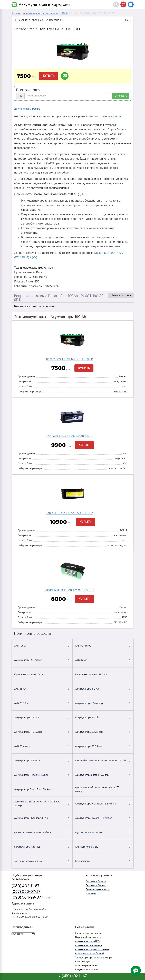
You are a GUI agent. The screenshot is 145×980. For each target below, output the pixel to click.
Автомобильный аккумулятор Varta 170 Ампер (97, 789)
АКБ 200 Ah (21, 703)
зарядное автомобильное (29, 861)
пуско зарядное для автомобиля (32, 833)
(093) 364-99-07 (26, 897)
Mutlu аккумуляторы (86, 966)
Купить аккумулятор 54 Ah (29, 675)
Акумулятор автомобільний (90, 953)
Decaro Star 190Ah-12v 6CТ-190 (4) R (69, 359)
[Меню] (131, 4)
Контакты (91, 893)
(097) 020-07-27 (26, 892)
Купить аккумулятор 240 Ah (91, 675)
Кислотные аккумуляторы (89, 933)
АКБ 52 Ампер (83, 646)
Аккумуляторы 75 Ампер (89, 703)
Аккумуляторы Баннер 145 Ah (31, 818)
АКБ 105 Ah (21, 646)
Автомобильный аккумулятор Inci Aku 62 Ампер (37, 804)
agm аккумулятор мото (88, 833)
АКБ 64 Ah (81, 660)
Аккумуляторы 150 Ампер (90, 746)
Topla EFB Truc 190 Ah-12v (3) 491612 (69, 513)
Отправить (121, 96)
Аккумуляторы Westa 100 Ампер (94, 818)
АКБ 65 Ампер (22, 746)
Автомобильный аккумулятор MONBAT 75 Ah (100, 761)
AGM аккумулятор (85, 962)
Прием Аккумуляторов (98, 889)
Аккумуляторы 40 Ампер (28, 732)
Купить (49, 76)
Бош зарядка (82, 861)
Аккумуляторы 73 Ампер (89, 732)
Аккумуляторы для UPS (87, 941)
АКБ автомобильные (87, 847)
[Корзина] (123, 4)
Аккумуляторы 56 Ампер (28, 660)
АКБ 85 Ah (20, 689)
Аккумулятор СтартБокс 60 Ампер (34, 789)
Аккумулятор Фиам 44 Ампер (92, 775)
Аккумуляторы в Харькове (44, 5)
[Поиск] (116, 4)
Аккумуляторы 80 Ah (87, 689)
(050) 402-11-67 (25, 886)
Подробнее (114, 117)
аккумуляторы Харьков (27, 847)
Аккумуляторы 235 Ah (27, 718)
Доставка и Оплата (96, 881)
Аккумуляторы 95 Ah (87, 718)
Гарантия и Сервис (96, 885)
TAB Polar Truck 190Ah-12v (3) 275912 (70, 436)
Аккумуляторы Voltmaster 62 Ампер (96, 804)
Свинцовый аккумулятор (88, 937)
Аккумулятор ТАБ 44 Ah (28, 761)
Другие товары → (29, 109)
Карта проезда (19, 913)
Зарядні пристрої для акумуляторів (94, 957)
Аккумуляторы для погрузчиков (92, 949)
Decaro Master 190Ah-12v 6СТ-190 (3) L (69, 590)
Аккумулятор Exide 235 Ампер (31, 775)
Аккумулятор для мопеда (88, 945)
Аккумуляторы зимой (86, 970)
